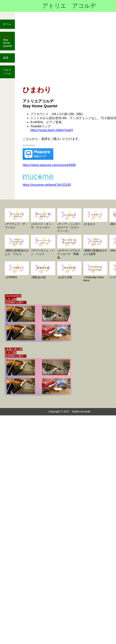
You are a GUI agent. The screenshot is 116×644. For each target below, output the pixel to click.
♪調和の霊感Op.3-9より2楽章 (95, 245)
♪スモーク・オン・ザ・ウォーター (43, 219)
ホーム (7, 24)
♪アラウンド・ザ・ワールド (17, 219)
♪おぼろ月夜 (69, 270)
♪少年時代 (17, 270)
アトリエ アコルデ (69, 6)
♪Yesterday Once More (95, 272)
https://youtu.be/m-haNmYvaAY (52, 130)
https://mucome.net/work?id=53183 (47, 185)
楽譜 (6, 58)
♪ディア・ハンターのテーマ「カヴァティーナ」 (69, 220)
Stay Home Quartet (7, 41)
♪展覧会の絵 (43, 270)
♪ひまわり (95, 217)
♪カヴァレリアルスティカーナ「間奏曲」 (69, 247)
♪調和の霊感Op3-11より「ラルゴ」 (17, 245)
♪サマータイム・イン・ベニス (43, 245)
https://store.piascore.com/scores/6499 (49, 165)
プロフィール (7, 72)
